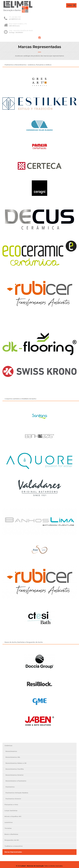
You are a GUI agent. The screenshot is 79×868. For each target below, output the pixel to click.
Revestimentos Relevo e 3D (16, 763)
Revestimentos (11, 751)
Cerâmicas (8, 746)
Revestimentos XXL (13, 757)
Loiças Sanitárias (11, 811)
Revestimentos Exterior (15, 775)
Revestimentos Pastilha (15, 769)
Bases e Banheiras (11, 834)
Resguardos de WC (12, 840)
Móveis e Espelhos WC (13, 816)
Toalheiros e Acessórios (14, 846)
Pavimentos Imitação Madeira (17, 793)
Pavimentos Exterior (13, 799)
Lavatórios (9, 822)
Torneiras (8, 828)
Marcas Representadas (13, 852)
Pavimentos (10, 787)
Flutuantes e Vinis (11, 805)
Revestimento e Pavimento (16, 781)
